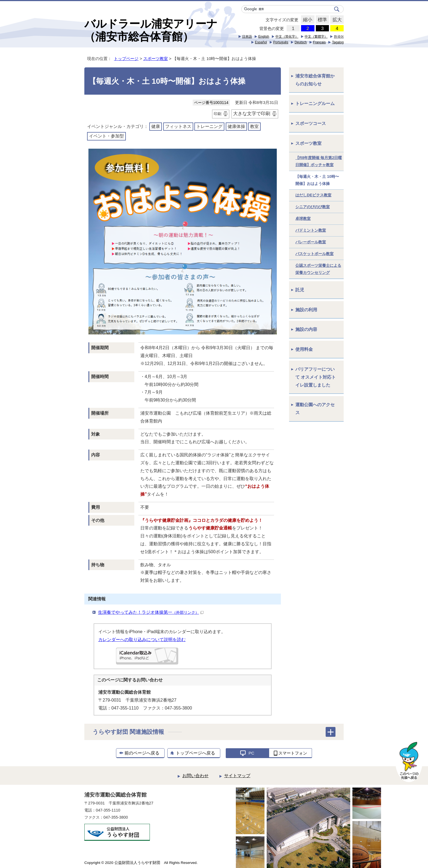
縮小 (307, 20)
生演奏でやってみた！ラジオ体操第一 (151, 612)
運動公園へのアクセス (315, 409)
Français (319, 42)
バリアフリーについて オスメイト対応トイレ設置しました (316, 377)
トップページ (126, 59)
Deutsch (301, 42)
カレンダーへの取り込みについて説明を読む (142, 640)
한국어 (339, 37)
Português (281, 42)
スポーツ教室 (156, 59)
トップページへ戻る (195, 753)
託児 (300, 290)
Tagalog (338, 42)
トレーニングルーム (315, 104)
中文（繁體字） (316, 37)
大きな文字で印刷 (252, 114)
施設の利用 (306, 310)
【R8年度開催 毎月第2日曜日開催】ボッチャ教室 (319, 161)
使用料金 (304, 349)
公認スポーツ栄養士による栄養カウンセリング (318, 269)
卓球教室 (303, 219)
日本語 (247, 37)
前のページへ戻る (142, 753)
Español (261, 42)
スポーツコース (311, 123)
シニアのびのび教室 (313, 207)
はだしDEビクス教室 (313, 195)
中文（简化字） (287, 37)
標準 (321, 20)
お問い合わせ (195, 776)
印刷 (218, 114)
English (264, 37)
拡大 (336, 20)
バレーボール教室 (311, 242)
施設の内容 (306, 329)
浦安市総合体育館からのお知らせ (315, 80)
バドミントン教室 (311, 230)
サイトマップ (237, 776)
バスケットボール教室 (314, 254)
